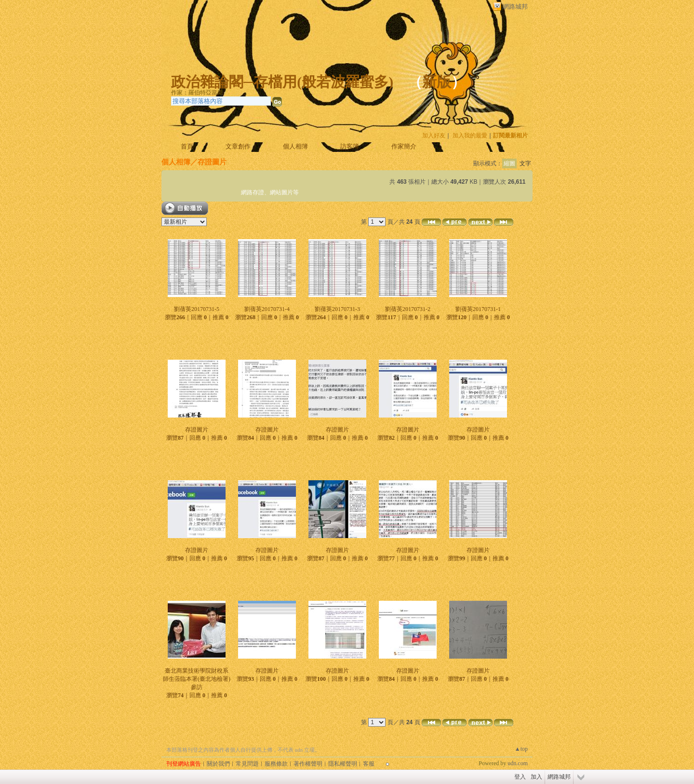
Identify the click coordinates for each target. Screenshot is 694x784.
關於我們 (218, 764)
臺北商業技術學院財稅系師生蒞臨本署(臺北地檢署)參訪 (197, 679)
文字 (525, 163)
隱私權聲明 (343, 764)
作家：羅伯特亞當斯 (197, 93)
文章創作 (238, 146)
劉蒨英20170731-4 (267, 309)
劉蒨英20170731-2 (408, 309)
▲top (521, 749)
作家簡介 (404, 146)
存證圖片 (197, 430)
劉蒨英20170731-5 (197, 309)
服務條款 (276, 764)
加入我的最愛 (470, 135)
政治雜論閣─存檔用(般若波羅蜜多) (282, 82)
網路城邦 (515, 7)
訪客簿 (350, 146)
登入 (520, 777)
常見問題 (247, 764)
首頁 (187, 146)
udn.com (518, 763)
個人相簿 (295, 146)
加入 (536, 777)
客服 (369, 764)
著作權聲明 (308, 764)
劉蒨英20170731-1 (478, 309)
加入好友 (434, 135)
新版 (437, 82)
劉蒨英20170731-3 (337, 309)
